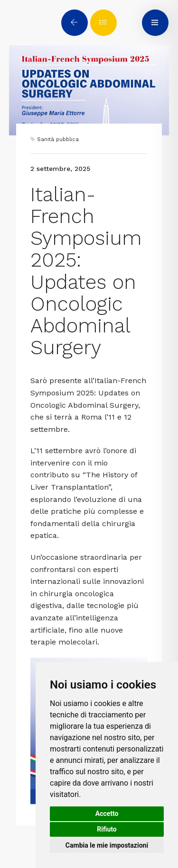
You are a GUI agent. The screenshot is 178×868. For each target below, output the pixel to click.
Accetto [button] (107, 814)
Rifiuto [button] (107, 829)
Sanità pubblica (58, 139)
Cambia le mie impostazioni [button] (107, 845)
